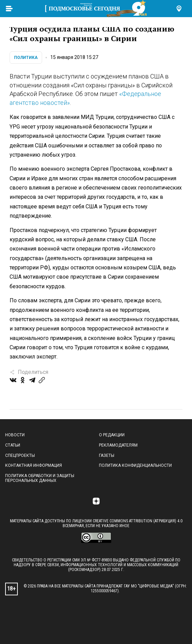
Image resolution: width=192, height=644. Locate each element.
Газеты (107, 455)
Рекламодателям (118, 445)
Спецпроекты (20, 455)
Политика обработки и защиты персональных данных (40, 478)
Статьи (13, 445)
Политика (26, 58)
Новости (15, 435)
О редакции (112, 435)
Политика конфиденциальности (135, 465)
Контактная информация (34, 465)
